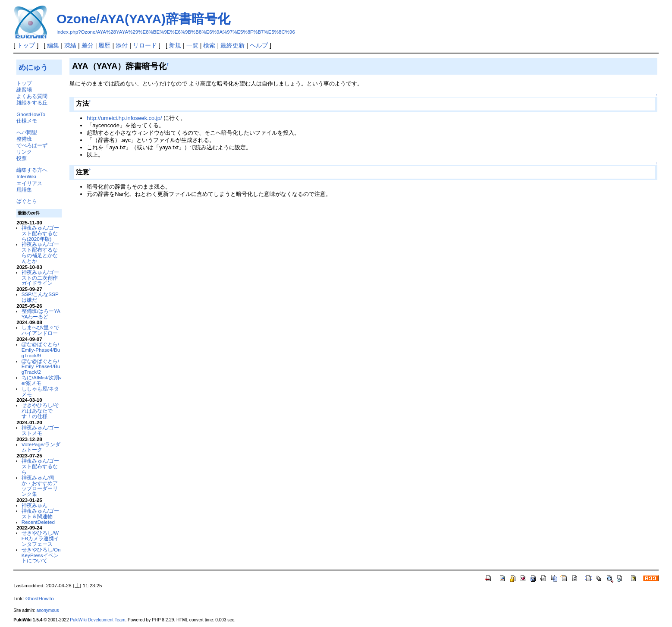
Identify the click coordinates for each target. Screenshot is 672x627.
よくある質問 (32, 96)
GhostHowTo (31, 114)
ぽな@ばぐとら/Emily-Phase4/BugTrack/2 (41, 367)
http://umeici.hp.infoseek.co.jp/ (124, 118)
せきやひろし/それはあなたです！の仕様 (40, 411)
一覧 (192, 45)
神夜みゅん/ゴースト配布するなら (40, 466)
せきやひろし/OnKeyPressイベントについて (41, 555)
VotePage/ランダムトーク (41, 447)
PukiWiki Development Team (97, 620)
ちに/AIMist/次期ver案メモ (42, 380)
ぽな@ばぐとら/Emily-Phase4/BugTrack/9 (41, 350)
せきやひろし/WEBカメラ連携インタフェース (41, 538)
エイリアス (29, 183)
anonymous (47, 610)
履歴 (104, 45)
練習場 (24, 90)
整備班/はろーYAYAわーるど (41, 314)
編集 (53, 45)
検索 (209, 45)
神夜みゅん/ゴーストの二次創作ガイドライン (40, 278)
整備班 (24, 139)
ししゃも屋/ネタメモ (40, 391)
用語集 (24, 190)
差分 (88, 45)
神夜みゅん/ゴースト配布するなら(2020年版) (40, 233)
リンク (24, 152)
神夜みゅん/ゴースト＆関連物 (40, 514)
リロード (145, 45)
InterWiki (26, 176)
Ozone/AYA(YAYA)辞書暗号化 (143, 19)
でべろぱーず (32, 145)
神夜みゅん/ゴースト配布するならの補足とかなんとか (40, 252)
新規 (175, 45)
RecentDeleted (38, 522)
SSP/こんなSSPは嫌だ (40, 297)
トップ (26, 45)
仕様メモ (27, 121)
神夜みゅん (35, 505)
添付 (122, 45)
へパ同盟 (27, 132)
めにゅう (33, 67)
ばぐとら (27, 201)
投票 (22, 158)
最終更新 (232, 45)
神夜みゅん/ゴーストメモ (40, 430)
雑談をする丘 (32, 102)
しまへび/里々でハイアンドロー (40, 330)
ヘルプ (259, 45)
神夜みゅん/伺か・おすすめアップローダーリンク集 (40, 486)
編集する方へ (32, 170)
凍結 (70, 45)
